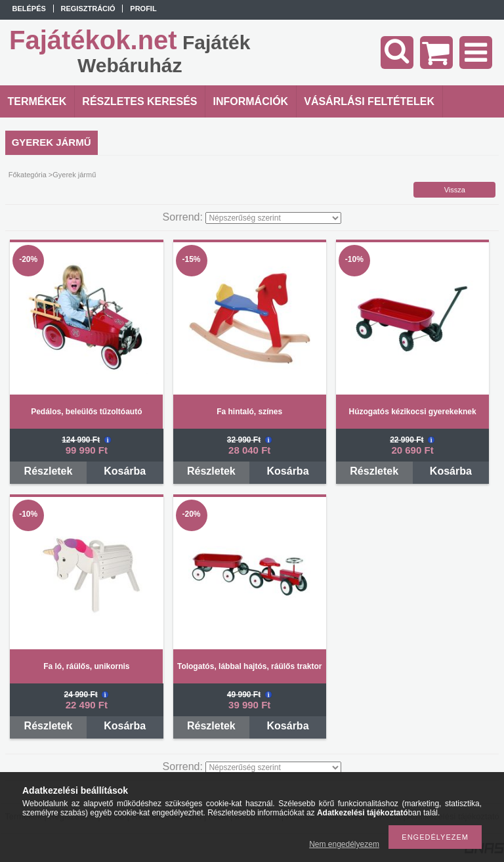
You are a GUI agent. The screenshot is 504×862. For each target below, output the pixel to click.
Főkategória (28, 175)
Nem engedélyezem (344, 844)
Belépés (29, 9)
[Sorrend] (273, 218)
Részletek (49, 471)
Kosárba (125, 471)
